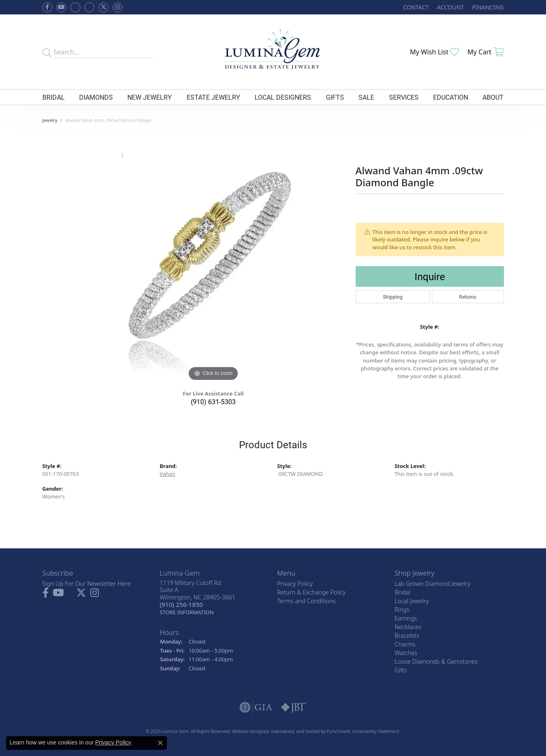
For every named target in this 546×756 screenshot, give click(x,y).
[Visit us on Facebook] (75, 7)
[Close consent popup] (160, 743)
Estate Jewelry (213, 97)
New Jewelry (150, 97)
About (493, 97)
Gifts (335, 97)
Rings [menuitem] (402, 610)
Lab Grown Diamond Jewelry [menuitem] (432, 584)
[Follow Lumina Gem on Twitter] (103, 7)
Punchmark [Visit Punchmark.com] (339, 731)
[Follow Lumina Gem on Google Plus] (89, 7)
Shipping (393, 297)
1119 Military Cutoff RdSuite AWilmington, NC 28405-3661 (198, 597)
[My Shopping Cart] (485, 52)
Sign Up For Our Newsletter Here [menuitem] (87, 584)
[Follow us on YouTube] (61, 7)
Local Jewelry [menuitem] (412, 601)
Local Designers (283, 97)
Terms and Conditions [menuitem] (307, 601)
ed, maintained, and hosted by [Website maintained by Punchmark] (295, 731)
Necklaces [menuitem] (408, 627)
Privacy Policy (113, 742)
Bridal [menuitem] (403, 592)
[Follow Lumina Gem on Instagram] (117, 7)
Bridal (54, 97)
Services (404, 97)
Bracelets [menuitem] (407, 635)
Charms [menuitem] (405, 644)
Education (451, 97)
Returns (468, 297)
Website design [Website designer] (248, 731)
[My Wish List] (435, 52)
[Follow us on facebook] (47, 7)
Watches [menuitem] (406, 653)
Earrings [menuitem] (406, 618)
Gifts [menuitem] (401, 670)
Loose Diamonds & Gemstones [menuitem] (436, 661)
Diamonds (96, 97)
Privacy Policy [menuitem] (295, 584)
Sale (366, 97)
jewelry (50, 120)
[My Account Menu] (450, 7)
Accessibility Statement (376, 731)
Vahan (168, 474)
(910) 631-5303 (213, 401)
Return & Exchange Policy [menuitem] (312, 592)
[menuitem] (256, 707)
